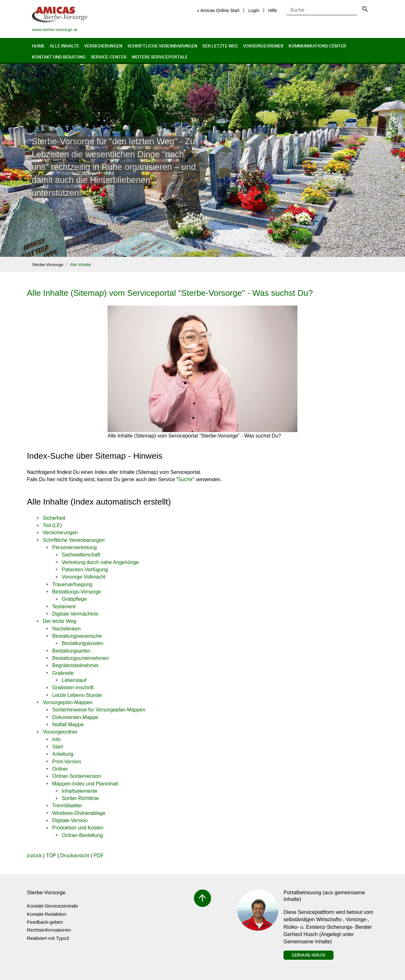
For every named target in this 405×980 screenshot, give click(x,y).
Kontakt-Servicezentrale (52, 906)
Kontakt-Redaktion (47, 914)
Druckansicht (75, 856)
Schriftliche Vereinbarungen (162, 46)
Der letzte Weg (220, 46)
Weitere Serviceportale (160, 57)
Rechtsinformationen (49, 930)
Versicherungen (103, 46)
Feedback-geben (45, 922)
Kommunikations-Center (317, 46)
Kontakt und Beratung (59, 57)
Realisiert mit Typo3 (48, 938)
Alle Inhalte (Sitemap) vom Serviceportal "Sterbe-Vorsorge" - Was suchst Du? (170, 293)
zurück (34, 856)
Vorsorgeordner (263, 46)
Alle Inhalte (64, 46)
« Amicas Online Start (218, 10)
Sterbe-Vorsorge (48, 265)
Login (254, 10)
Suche (185, 479)
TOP (51, 856)
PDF (99, 856)
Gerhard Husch (308, 955)
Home (38, 46)
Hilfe (272, 10)
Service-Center (109, 57)
